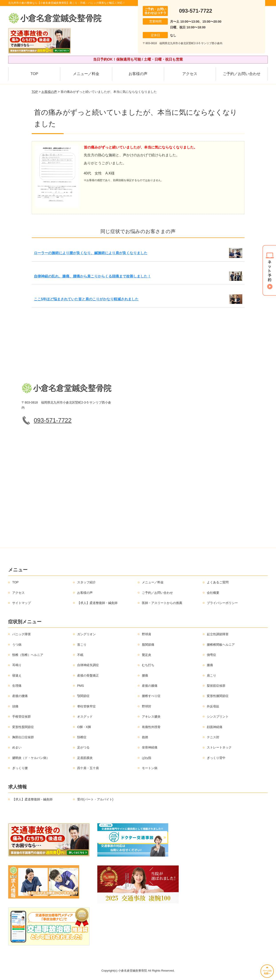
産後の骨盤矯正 (88, 675)
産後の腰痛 (20, 696)
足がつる (83, 747)
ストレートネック (219, 747)
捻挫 (145, 737)
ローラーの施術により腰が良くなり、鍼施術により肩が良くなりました (91, 253)
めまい (17, 747)
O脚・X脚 (84, 727)
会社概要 (213, 593)
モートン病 (150, 768)
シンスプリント (218, 717)
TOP (34, 74)
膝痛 (210, 665)
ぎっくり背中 (216, 758)
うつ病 (17, 645)
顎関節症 (83, 696)
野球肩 (147, 634)
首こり (82, 645)
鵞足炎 (147, 655)
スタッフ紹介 (86, 582)
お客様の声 (138, 74)
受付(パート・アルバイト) (95, 799)
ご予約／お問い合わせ (242, 74)
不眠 (80, 655)
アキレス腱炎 (151, 717)
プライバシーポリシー (222, 603)
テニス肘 (213, 737)
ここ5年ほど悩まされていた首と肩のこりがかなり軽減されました (86, 299)
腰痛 (145, 675)
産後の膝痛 (150, 686)
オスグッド (85, 717)
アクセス (190, 74)
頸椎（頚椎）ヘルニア (28, 655)
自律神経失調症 (88, 665)
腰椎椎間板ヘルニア (221, 645)
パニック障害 (22, 634)
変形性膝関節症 (218, 696)
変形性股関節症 (23, 727)
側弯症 (211, 655)
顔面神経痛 (215, 727)
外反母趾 (213, 706)
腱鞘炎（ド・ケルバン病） (31, 758)
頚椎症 (82, 737)
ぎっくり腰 (20, 768)
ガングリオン (86, 634)
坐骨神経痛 (150, 747)
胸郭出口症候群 (23, 737)
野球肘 (147, 706)
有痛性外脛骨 (151, 727)
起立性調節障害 (218, 634)
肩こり (211, 675)
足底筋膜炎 (85, 758)
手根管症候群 (22, 717)
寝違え (17, 675)
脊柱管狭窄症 (86, 706)
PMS (80, 686)
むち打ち (148, 665)
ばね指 (147, 758)
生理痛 (17, 686)
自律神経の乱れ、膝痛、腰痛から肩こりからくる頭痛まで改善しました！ (92, 276)
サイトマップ (22, 603)
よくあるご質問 (218, 582)
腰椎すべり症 (151, 696)
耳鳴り (17, 665)
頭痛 (15, 706)
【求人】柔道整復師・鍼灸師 (97, 603)
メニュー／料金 (86, 74)
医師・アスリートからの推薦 (162, 603)
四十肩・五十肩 (88, 768)
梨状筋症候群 (216, 686)
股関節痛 (148, 645)
